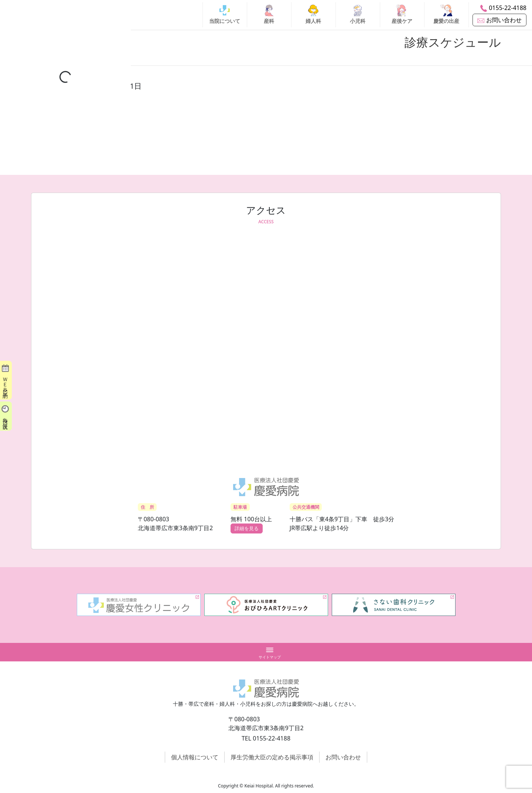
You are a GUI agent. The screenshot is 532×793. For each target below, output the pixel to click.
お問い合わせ (343, 757)
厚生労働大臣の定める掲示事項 (272, 757)
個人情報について (195, 757)
